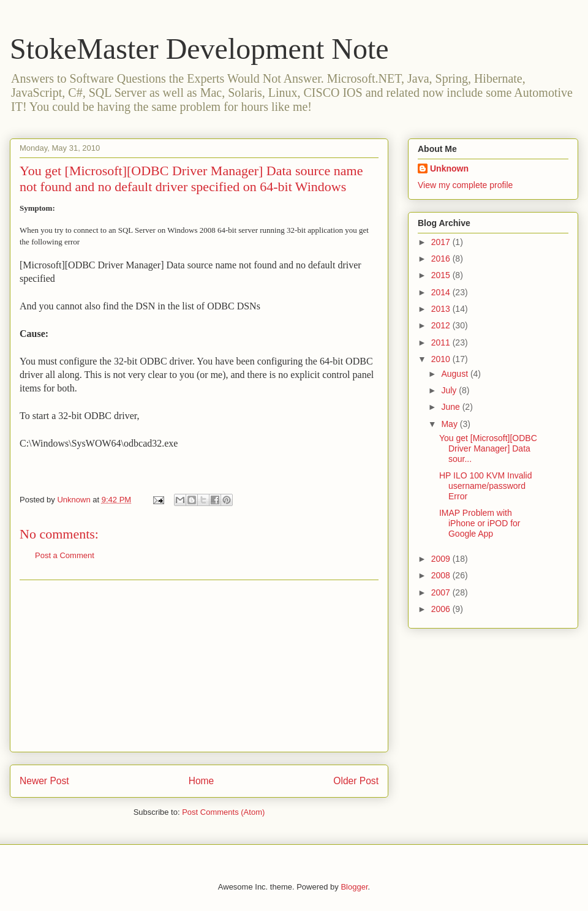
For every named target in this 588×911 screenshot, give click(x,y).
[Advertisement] (199, 666)
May (450, 424)
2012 (442, 325)
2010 (442, 359)
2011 (442, 342)
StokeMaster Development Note (199, 49)
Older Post (356, 781)
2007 (442, 592)
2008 (442, 575)
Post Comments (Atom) (223, 812)
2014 (442, 292)
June (451, 407)
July (450, 390)
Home (202, 781)
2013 (442, 309)
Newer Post (44, 781)
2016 (442, 259)
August (455, 374)
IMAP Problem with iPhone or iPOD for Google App (480, 523)
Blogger (354, 887)
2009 (442, 559)
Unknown (449, 168)
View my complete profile (465, 185)
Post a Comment (65, 555)
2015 (442, 275)
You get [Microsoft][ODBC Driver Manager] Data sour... (488, 448)
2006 (442, 609)
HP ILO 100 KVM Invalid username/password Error (485, 486)
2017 (442, 242)
